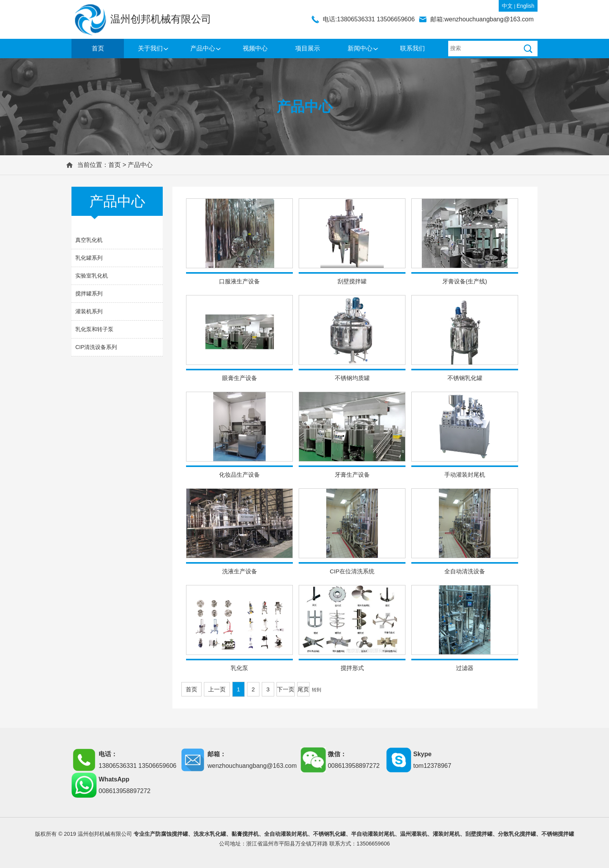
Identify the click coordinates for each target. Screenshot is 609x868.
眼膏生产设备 (240, 378)
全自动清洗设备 (465, 571)
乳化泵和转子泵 (94, 329)
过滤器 (465, 668)
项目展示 (308, 48)
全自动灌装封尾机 (286, 834)
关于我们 (150, 48)
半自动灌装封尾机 (373, 834)
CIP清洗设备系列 (96, 347)
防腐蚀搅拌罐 (172, 834)
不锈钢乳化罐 (465, 378)
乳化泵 (239, 668)
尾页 (303, 689)
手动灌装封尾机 (465, 475)
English (525, 6)
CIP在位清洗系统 (352, 571)
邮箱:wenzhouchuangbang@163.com (482, 19)
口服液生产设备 (239, 281)
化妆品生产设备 (239, 475)
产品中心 (203, 48)
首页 (98, 48)
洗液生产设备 (240, 571)
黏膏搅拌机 (245, 834)
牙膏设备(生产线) (465, 281)
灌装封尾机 (446, 834)
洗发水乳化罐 (210, 834)
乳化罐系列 (89, 258)
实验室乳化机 (92, 276)
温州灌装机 (414, 834)
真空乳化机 (89, 240)
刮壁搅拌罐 (352, 281)
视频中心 (255, 48)
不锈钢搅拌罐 (558, 834)
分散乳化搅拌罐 (517, 834)
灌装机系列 (89, 311)
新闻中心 (360, 48)
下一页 (286, 689)
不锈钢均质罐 (352, 378)
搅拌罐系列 (89, 293)
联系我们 (412, 48)
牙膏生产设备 (352, 475)
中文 (507, 6)
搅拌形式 (352, 668)
